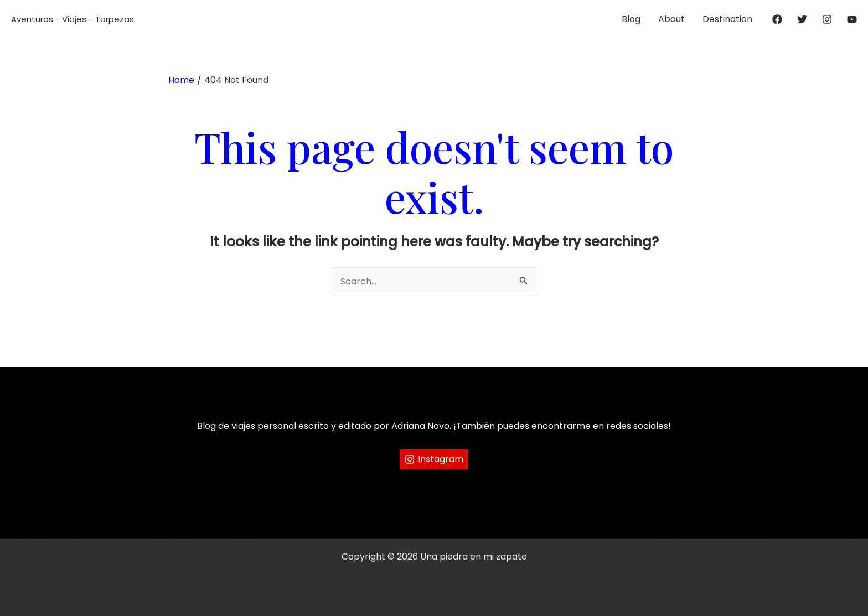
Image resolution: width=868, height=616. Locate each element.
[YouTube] (852, 19)
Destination (727, 19)
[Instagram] (827, 19)
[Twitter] (802, 19)
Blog (631, 19)
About (671, 19)
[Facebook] (777, 19)
